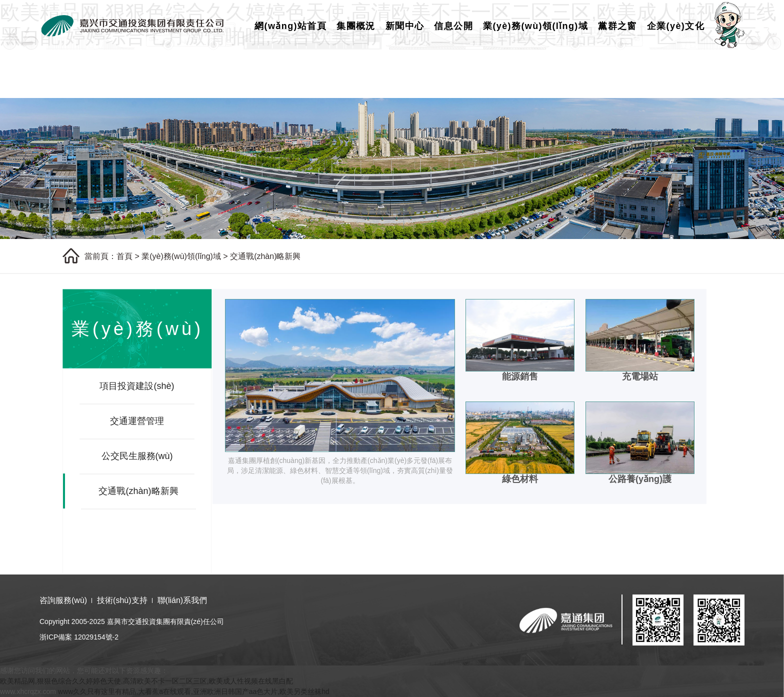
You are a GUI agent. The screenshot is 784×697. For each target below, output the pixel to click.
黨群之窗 (617, 26)
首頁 (124, 256)
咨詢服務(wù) (63, 600)
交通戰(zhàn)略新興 (265, 256)
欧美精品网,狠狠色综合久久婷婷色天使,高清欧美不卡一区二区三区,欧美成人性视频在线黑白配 (146, 681)
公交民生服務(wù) (137, 456)
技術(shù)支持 (122, 600)
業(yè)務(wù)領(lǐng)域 (535, 26)
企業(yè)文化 (676, 26)
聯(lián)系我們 (182, 600)
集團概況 (356, 26)
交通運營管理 (137, 421)
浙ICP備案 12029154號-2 (79, 637)
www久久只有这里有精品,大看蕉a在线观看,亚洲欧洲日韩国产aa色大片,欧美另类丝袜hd (194, 691)
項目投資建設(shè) (137, 386)
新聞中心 (405, 26)
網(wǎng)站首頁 (290, 26)
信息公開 (453, 26)
